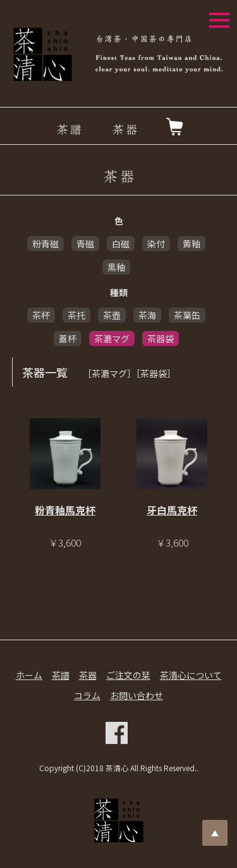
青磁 (85, 244)
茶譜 (61, 675)
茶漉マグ (112, 338)
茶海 (147, 315)
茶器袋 (161, 338)
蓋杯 (68, 338)
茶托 (76, 315)
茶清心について (191, 675)
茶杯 (41, 315)
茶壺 (112, 315)
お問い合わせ (137, 695)
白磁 (121, 244)
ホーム (29, 675)
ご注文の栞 (128, 675)
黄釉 (191, 244)
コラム (87, 695)
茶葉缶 (187, 315)
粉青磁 (46, 244)
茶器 (88, 675)
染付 (156, 244)
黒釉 (116, 267)
